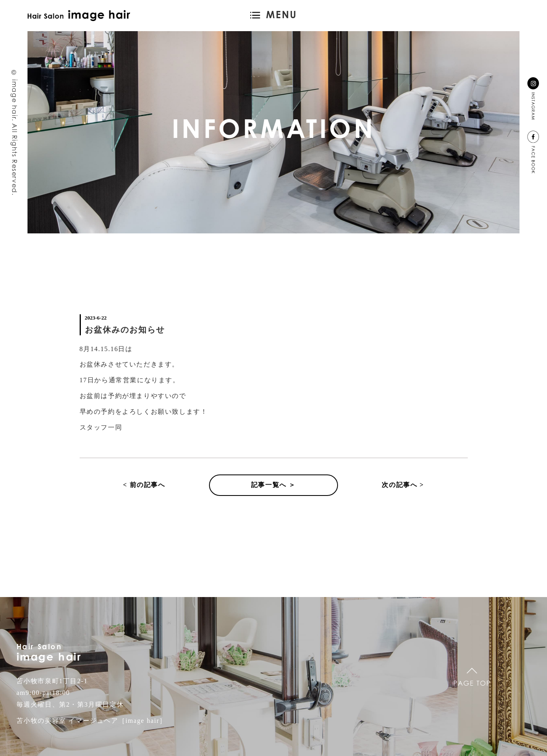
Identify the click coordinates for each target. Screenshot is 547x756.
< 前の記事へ (144, 485)
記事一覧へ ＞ (273, 485)
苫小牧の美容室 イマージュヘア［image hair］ (92, 721)
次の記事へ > (403, 485)
